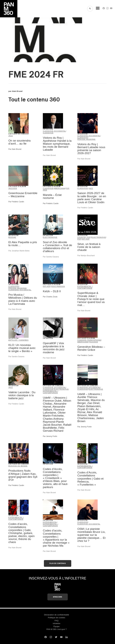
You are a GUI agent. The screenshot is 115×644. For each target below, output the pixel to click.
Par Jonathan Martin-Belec (19, 251)
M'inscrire (58, 597)
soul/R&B (56, 286)
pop (68, 188)
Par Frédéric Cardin (16, 202)
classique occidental (54, 131)
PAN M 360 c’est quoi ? (57, 629)
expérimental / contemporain (85, 287)
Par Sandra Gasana (51, 257)
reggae (12, 237)
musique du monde (18, 466)
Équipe (56, 626)
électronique (50, 237)
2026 (15, 188)
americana (60, 188)
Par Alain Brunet (15, 149)
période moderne (86, 139)
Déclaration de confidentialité (57, 615)
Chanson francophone (89, 340)
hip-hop (86, 239)
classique (48, 133)
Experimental (50, 522)
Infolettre (57, 623)
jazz (11, 136)
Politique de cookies (57, 618)
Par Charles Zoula (50, 297)
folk (91, 342)
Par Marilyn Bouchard (86, 256)
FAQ (56, 621)
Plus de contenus (58, 563)
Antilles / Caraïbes (18, 340)
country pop (84, 237)
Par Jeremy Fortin (50, 436)
